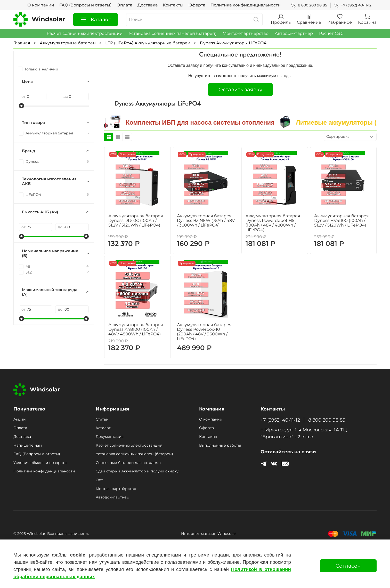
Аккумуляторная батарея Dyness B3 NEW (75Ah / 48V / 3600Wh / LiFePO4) (206, 220)
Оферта (197, 5)
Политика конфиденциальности (246, 5)
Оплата (124, 5)
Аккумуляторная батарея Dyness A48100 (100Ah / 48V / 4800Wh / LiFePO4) (136, 329)
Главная (22, 43)
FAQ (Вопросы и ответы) (85, 5)
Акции (20, 419)
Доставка (148, 5)
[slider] (21, 106)
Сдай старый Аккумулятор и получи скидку (137, 471)
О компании (41, 5)
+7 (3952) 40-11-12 (353, 5)
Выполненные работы (220, 445)
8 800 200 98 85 (309, 5)
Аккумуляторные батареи (68, 43)
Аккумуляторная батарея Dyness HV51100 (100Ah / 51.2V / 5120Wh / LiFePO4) (342, 220)
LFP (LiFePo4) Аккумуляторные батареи (148, 43)
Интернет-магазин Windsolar (209, 534)
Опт (99, 480)
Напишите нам (28, 445)
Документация (110, 437)
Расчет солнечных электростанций (85, 33)
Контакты (173, 5)
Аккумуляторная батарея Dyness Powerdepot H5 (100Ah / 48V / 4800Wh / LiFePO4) (273, 223)
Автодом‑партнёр (294, 33)
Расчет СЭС (331, 33)
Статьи (102, 419)
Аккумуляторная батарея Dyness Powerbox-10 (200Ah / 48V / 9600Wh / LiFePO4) (204, 332)
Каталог (96, 20)
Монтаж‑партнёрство (246, 33)
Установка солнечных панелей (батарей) (173, 33)
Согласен (348, 566)
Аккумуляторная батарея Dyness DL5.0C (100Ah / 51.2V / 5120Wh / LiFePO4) (136, 220)
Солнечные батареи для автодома (128, 463)
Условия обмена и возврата (40, 463)
